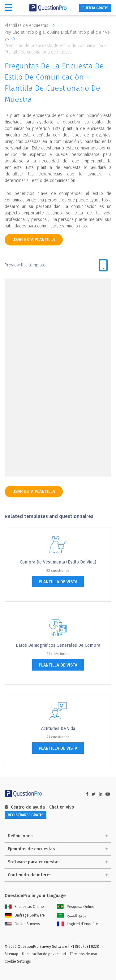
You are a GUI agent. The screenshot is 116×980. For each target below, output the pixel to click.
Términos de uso (83, 954)
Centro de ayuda (25, 807)
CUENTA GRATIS (95, 8)
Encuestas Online (24, 907)
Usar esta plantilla (34, 240)
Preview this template (25, 265)
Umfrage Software (25, 915)
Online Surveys (22, 924)
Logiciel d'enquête (77, 924)
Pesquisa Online (76, 907)
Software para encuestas (34, 862)
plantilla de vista (58, 582)
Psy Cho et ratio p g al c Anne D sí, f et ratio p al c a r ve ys (57, 36)
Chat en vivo (62, 807)
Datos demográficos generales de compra (58, 645)
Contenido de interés (30, 875)
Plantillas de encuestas (31, 25)
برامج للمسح (72, 915)
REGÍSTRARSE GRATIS (26, 815)
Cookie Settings (18, 961)
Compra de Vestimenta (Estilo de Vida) (58, 562)
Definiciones (20, 836)
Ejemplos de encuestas (31, 849)
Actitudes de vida (58, 729)
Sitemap (11, 954)
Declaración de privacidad (44, 954)
